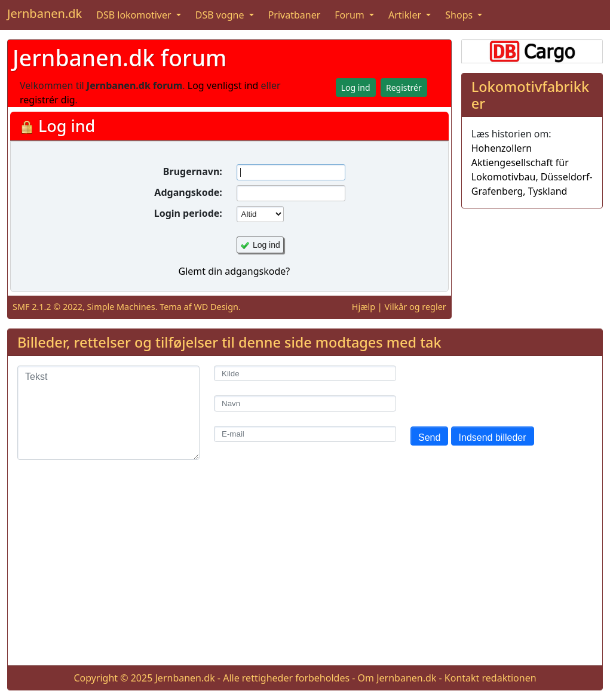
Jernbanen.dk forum (119, 58)
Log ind (266, 245)
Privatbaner (295, 15)
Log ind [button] (356, 87)
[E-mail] (305, 434)
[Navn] (305, 403)
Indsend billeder (493, 437)
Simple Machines (121, 307)
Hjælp (364, 307)
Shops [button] (460, 15)
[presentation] (501, 389)
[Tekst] (108, 413)
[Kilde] (305, 374)
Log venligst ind (223, 85)
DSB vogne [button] (221, 15)
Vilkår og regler (416, 307)
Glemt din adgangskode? (234, 271)
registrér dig (47, 100)
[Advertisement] (305, 572)
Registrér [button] (404, 87)
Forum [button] (351, 15)
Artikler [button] (406, 15)
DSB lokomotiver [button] (135, 15)
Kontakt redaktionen (491, 678)
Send (429, 437)
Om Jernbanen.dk (397, 678)
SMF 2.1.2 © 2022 (47, 307)
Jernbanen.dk (45, 13)
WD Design (216, 307)
